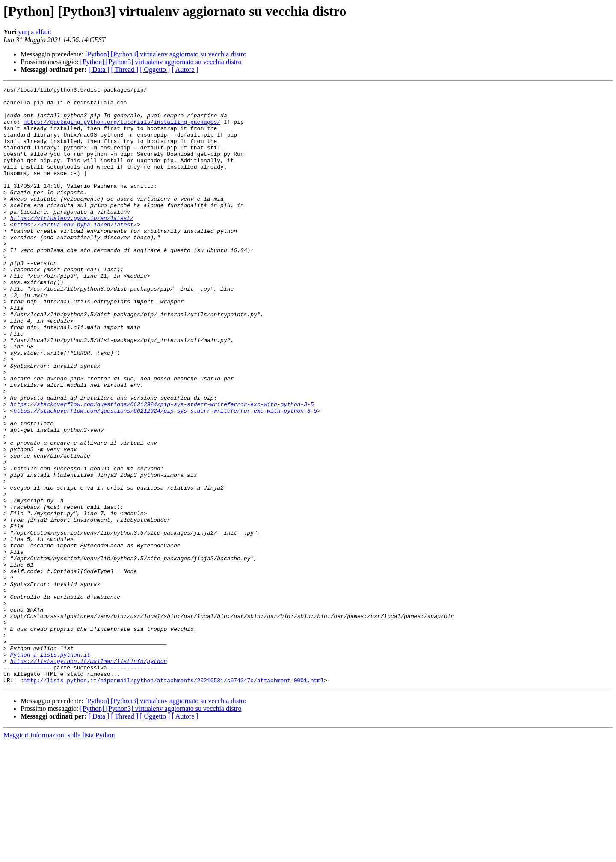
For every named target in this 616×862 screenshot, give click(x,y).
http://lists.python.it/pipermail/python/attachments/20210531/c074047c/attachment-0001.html (174, 800)
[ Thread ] (125, 70)
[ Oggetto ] (155, 70)
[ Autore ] (185, 70)
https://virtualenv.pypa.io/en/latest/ (72, 245)
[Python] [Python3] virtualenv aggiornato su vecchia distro (166, 54)
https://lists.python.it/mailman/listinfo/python (89, 776)
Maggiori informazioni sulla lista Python (59, 855)
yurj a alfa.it (35, 32)
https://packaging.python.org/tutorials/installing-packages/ (122, 129)
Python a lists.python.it (50, 769)
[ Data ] (99, 70)
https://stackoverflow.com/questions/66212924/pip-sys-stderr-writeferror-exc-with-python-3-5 (162, 468)
